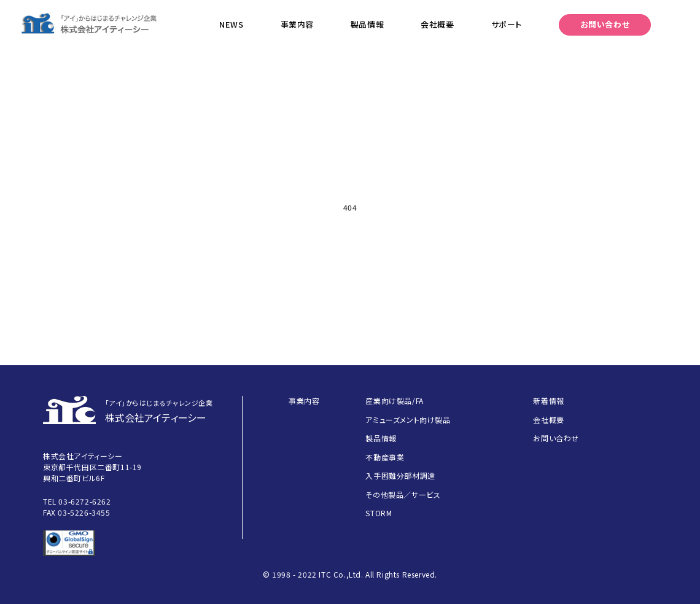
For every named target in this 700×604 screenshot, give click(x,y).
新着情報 (548, 401)
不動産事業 (385, 457)
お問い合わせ (605, 24)
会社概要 (437, 24)
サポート (507, 24)
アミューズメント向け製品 (408, 420)
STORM (379, 513)
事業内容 (297, 24)
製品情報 (367, 24)
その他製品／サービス (403, 494)
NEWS (231, 24)
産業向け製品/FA (394, 401)
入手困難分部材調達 (400, 475)
